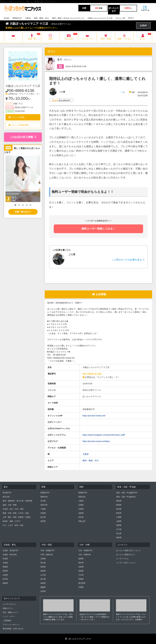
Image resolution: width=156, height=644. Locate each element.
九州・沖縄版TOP (85, 551)
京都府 (81, 505)
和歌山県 (82, 521)
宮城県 (5, 559)
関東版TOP (45, 493)
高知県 (43, 591)
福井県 (119, 538)
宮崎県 (81, 579)
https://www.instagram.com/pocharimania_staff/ (104, 435)
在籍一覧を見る (23, 212)
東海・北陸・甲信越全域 (126, 497)
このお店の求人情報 (23, 137)
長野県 (119, 525)
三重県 (119, 517)
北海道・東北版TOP (10, 551)
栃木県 (43, 517)
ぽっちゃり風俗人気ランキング (128, 551)
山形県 (5, 575)
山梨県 (119, 521)
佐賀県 (81, 567)
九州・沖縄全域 (84, 555)
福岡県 (81, 559)
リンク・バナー (9, 616)
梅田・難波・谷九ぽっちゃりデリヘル (68, 18)
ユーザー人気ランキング (126, 563)
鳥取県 (43, 567)
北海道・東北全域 (10, 555)
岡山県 (43, 563)
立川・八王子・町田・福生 (13, 525)
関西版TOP (17, 18)
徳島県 (43, 583)
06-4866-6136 (22, 91)
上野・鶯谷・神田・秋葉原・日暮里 (17, 517)
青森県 (5, 567)
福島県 (5, 583)
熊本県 (81, 563)
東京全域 (6, 497)
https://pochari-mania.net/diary (96, 441)
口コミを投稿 (17, 117)
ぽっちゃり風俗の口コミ (126, 555)
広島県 (43, 559)
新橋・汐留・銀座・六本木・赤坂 (16, 513)
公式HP (143, 25)
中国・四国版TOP (47, 551)
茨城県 (43, 513)
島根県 (43, 571)
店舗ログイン (8, 608)
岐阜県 (119, 513)
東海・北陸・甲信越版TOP (127, 493)
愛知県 (119, 501)
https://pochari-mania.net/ (94, 416)
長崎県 (81, 571)
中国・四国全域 (47, 555)
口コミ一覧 (120, 18)
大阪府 (28, 18)
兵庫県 (81, 509)
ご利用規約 (7, 621)
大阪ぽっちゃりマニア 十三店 (100, 18)
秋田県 (5, 571)
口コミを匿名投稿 (19, 125)
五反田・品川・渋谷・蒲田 (13, 509)
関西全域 (82, 497)
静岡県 (119, 505)
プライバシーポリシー (11, 625)
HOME (7, 18)
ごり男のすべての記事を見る (128, 260)
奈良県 (81, 517)
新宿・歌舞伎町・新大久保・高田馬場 (17, 501)
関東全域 (44, 497)
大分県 (81, 575)
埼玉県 (43, 501)
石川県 (119, 529)
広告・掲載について (10, 612)
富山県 (119, 533)
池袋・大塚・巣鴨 (10, 505)
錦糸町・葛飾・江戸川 (11, 521)
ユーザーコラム (122, 559)
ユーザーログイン (10, 604)
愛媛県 (43, 587)
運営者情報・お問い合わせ (13, 629)
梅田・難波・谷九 (41, 18)
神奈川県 (44, 505)
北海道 (5, 563)
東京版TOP (7, 493)
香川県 (43, 579)
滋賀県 (81, 513)
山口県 (43, 575)
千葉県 (43, 509)
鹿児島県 (82, 583)
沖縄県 (81, 587)
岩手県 (5, 579)
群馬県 (43, 521)
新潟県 (119, 509)
